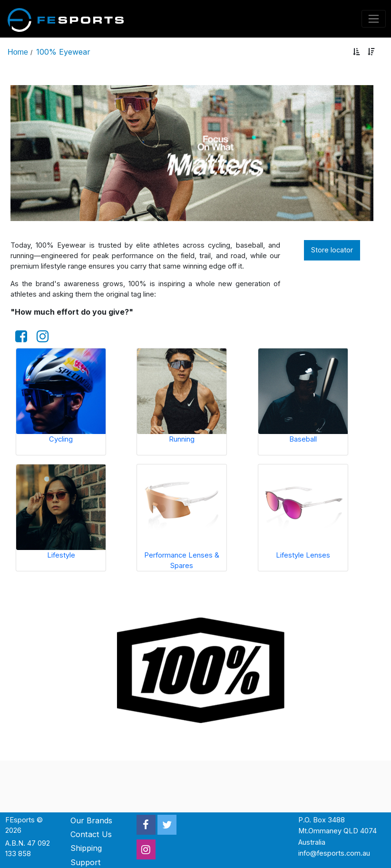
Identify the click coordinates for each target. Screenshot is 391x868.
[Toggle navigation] (374, 19)
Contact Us (91, 834)
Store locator (332, 250)
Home (18, 52)
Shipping (86, 848)
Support (86, 862)
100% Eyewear (63, 52)
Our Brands (91, 820)
